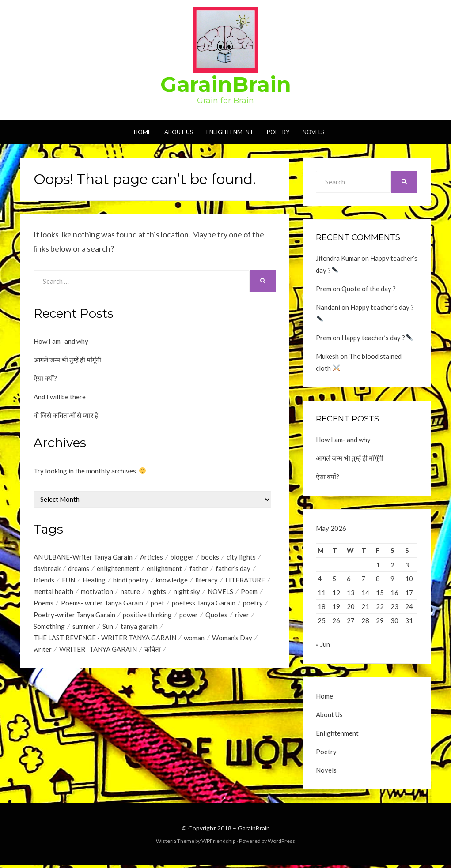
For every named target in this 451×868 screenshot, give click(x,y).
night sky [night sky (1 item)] (187, 593)
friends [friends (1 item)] (44, 581)
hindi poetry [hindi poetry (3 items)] (131, 581)
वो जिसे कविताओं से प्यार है (66, 415)
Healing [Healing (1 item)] (94, 581)
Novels (313, 132)
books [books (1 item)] (210, 557)
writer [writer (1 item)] (43, 652)
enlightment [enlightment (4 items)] (164, 569)
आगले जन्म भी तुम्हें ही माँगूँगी (67, 360)
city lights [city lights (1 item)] (241, 557)
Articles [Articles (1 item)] (152, 557)
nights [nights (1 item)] (157, 593)
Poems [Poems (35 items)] (44, 605)
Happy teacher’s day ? (377, 338)
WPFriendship (218, 844)
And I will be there (60, 397)
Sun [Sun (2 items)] (108, 628)
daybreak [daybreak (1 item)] (47, 569)
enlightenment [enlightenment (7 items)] (118, 569)
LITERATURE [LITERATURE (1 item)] (245, 581)
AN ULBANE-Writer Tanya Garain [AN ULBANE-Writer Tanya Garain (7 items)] (83, 557)
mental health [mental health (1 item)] (53, 593)
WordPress (281, 844)
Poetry (278, 132)
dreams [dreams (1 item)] (79, 569)
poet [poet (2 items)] (157, 605)
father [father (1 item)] (199, 569)
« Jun (323, 647)
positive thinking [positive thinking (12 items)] (147, 616)
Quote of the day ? (369, 289)
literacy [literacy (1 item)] (207, 581)
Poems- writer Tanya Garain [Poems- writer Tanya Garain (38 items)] (102, 605)
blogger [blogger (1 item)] (182, 557)
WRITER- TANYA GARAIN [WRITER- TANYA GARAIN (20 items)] (98, 652)
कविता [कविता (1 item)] (153, 652)
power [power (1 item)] (189, 616)
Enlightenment (230, 132)
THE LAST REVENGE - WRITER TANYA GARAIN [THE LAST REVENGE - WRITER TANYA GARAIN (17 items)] (105, 640)
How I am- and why (61, 341)
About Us (179, 132)
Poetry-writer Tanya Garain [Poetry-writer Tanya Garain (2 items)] (74, 616)
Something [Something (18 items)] (49, 628)
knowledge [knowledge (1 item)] (172, 581)
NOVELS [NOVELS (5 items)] (220, 593)
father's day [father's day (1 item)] (233, 569)
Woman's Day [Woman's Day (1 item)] (232, 640)
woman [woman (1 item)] (194, 640)
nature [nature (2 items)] (130, 593)
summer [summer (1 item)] (84, 628)
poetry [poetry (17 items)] (253, 605)
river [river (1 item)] (242, 616)
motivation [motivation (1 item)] (97, 593)
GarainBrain (226, 84)
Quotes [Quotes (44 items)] (216, 616)
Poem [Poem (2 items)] (249, 593)
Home (142, 132)
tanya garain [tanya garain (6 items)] (139, 628)
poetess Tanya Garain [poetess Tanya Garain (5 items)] (204, 605)
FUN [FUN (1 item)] (68, 581)
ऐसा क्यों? (45, 378)
